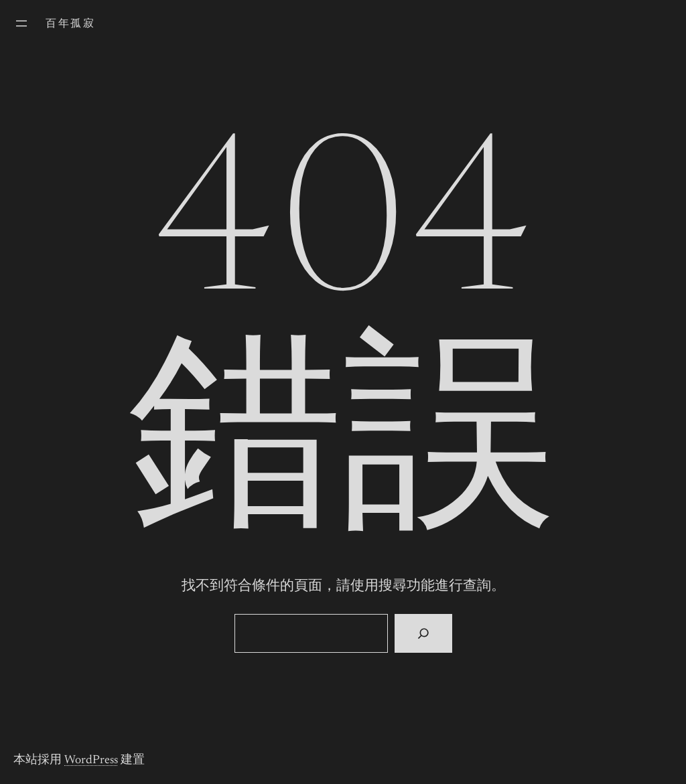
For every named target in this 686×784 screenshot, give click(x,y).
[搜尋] (423, 633)
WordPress (91, 761)
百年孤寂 (70, 24)
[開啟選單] (21, 23)
